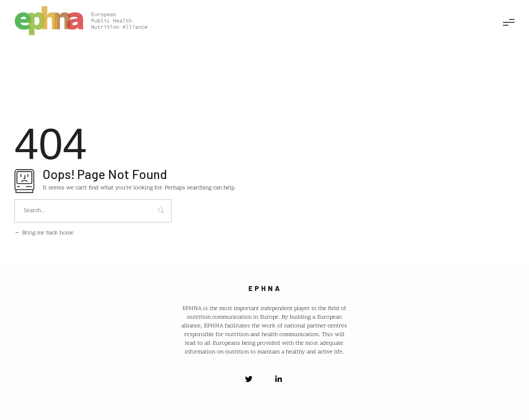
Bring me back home (44, 233)
